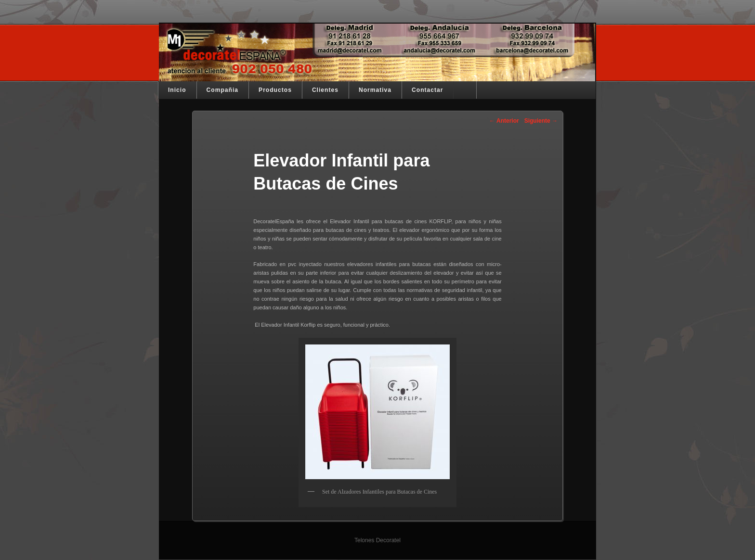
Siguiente (541, 121)
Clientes (325, 90)
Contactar (427, 90)
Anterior (504, 121)
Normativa (375, 90)
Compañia (222, 90)
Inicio (177, 90)
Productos (275, 90)
